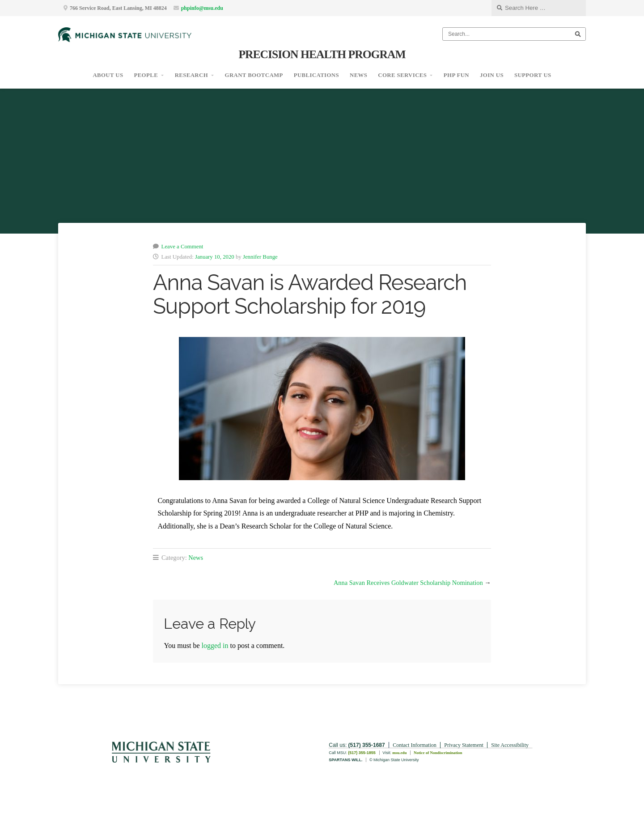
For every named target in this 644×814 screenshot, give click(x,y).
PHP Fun (456, 75)
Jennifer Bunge (260, 257)
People (146, 75)
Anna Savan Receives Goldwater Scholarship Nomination (408, 583)
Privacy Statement (464, 745)
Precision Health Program (322, 54)
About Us (108, 75)
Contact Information (415, 745)
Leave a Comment (182, 247)
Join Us (492, 75)
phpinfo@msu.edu (202, 8)
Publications (316, 75)
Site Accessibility (510, 745)
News (358, 75)
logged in (215, 646)
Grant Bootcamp (254, 75)
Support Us (533, 75)
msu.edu (399, 753)
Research (191, 75)
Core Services (402, 75)
